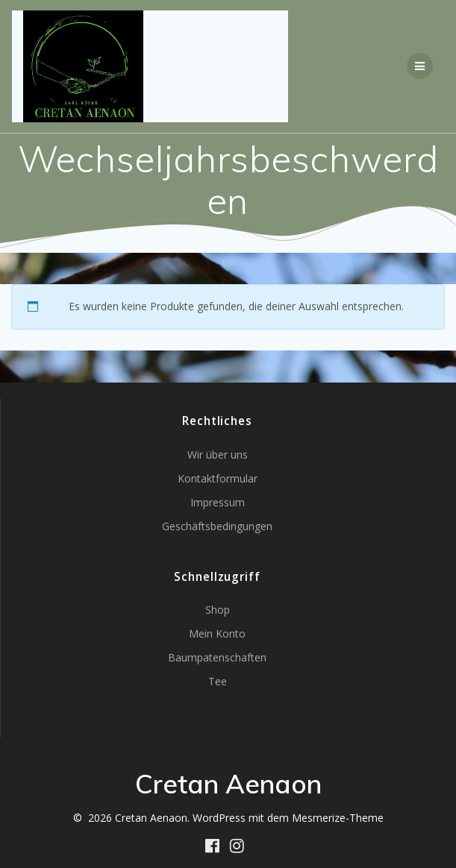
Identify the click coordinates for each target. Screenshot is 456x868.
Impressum (218, 502)
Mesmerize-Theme (338, 818)
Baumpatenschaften (217, 657)
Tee (218, 681)
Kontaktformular (218, 478)
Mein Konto (217, 633)
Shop (218, 610)
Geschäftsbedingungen (217, 526)
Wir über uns (218, 455)
